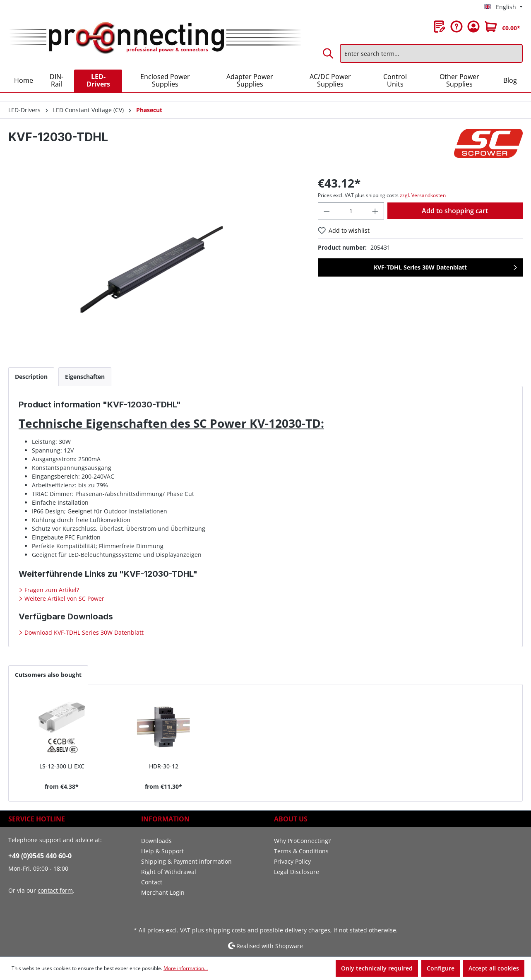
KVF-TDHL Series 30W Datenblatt (420, 267)
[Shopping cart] (502, 26)
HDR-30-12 (164, 766)
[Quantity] (351, 211)
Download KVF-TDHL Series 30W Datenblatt (83, 632)
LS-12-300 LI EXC (62, 766)
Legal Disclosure (297, 872)
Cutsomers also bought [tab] (48, 675)
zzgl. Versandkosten (423, 195)
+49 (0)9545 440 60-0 (40, 856)
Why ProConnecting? (302, 841)
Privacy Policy (292, 861)
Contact (152, 882)
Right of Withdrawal (169, 872)
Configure (441, 968)
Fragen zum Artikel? (51, 590)
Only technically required (377, 968)
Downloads (156, 841)
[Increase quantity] (375, 211)
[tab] (31, 377)
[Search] (329, 53)
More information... (186, 968)
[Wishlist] (440, 26)
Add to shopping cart (455, 211)
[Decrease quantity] (327, 211)
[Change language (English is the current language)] (503, 7)
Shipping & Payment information (186, 861)
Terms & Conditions (301, 851)
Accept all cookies (494, 968)
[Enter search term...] (431, 53)
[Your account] (473, 26)
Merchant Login (163, 892)
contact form (55, 890)
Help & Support (162, 851)
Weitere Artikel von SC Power (64, 598)
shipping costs (226, 930)
